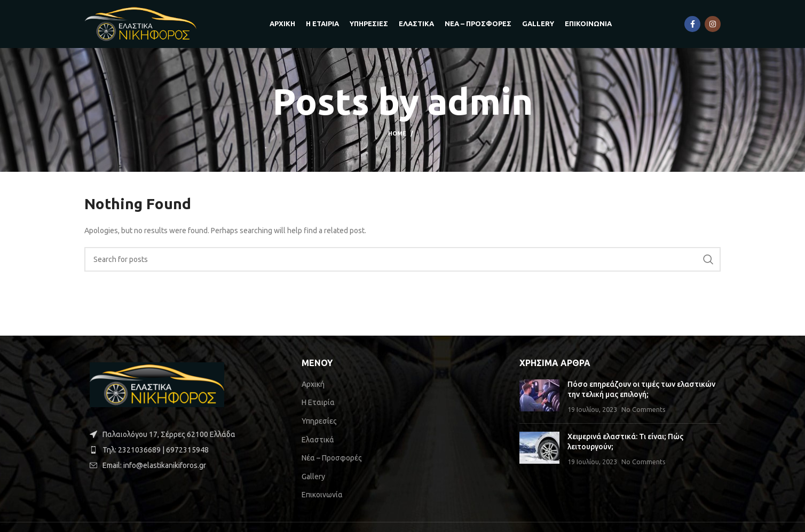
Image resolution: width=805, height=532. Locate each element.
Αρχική (313, 384)
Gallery (313, 477)
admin (480, 101)
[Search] (402, 259)
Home (397, 133)
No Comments (644, 409)
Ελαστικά (318, 440)
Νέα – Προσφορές (332, 458)
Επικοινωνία (322, 495)
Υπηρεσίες (319, 421)
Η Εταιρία (318, 402)
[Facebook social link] (692, 24)
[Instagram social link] (713, 24)
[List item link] (185, 450)
